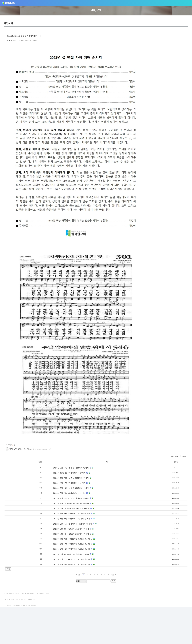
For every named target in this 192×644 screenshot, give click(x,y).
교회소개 (61, 5)
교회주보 (34, 628)
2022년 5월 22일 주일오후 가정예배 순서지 (62, 553)
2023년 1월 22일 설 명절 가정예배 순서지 (61, 532)
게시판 (70, 40)
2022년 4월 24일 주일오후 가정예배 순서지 (62, 573)
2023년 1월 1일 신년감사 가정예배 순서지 (61, 537)
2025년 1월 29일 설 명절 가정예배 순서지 (61, 512)
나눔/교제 (136, 5)
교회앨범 (26, 40)
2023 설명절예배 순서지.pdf (49, 483)
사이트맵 (56, 628)
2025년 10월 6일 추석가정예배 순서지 (59, 507)
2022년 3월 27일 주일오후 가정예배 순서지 (62, 593)
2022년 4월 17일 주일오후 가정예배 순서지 (62, 578)
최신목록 (156, 490)
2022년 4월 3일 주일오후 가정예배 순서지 (61, 588)
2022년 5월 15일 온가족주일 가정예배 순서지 (62, 558)
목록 (165, 490)
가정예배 (41, 40)
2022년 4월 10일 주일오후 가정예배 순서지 (62, 583)
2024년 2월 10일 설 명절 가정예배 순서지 (61, 522)
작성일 (158, 496)
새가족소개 (56, 40)
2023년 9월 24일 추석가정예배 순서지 (59, 527)
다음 (113, 609)
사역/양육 (98, 5)
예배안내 (23, 628)
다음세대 (117, 5)
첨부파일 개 (30, 479)
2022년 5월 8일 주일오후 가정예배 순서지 (61, 563)
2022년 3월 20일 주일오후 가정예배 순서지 (62, 598)
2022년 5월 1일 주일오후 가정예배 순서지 (61, 568)
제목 (95, 496)
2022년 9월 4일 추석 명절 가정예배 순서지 (61, 542)
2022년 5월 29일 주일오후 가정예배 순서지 (62, 547)
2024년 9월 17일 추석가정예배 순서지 (59, 517)
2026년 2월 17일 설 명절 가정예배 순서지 (61, 502)
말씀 (80, 5)
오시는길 (45, 628)
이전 (79, 609)
